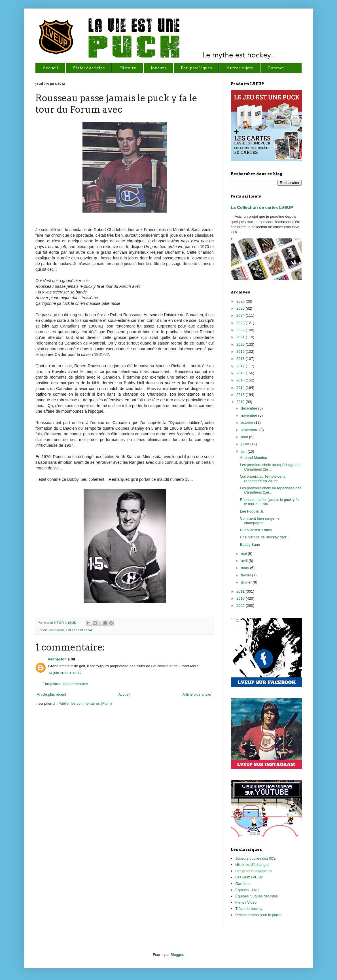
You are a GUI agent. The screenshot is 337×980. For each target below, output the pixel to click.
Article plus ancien (198, 694)
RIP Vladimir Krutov (256, 530)
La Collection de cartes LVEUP (262, 207)
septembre (250, 430)
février (247, 575)
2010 (241, 598)
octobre (248, 422)
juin (244, 451)
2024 (241, 315)
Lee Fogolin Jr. (252, 511)
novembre (250, 415)
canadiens (57, 630)
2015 (241, 380)
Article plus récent (51, 694)
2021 (241, 337)
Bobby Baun (250, 544)
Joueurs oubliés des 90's (256, 858)
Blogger (177, 955)
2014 (241, 388)
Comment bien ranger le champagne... (259, 521)
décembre (250, 408)
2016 (241, 373)
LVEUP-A (85, 630)
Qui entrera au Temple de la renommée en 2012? (262, 479)
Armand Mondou (253, 458)
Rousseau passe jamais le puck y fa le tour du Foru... (269, 502)
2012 (241, 402)
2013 (241, 395)
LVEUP (71, 630)
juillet (246, 444)
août (245, 437)
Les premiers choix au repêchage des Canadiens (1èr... (271, 490)
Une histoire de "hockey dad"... (265, 537)
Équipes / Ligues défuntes (257, 896)
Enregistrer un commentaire (65, 684)
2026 (241, 301)
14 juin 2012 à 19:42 (65, 673)
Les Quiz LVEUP (249, 877)
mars (246, 568)
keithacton (57, 659)
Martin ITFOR (54, 623)
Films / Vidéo (246, 902)
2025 (241, 308)
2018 (241, 359)
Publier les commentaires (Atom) (85, 703)
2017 (241, 366)
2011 (241, 591)
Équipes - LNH (247, 890)
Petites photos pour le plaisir (258, 915)
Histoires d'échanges (252, 865)
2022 (241, 330)
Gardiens (243, 884)
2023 (241, 323)
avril (245, 561)
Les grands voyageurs (253, 871)
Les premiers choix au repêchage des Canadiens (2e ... (271, 467)
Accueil (124, 694)
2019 (241, 352)
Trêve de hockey (249, 909)
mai (244, 554)
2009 (241, 606)
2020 (241, 344)
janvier (247, 582)
